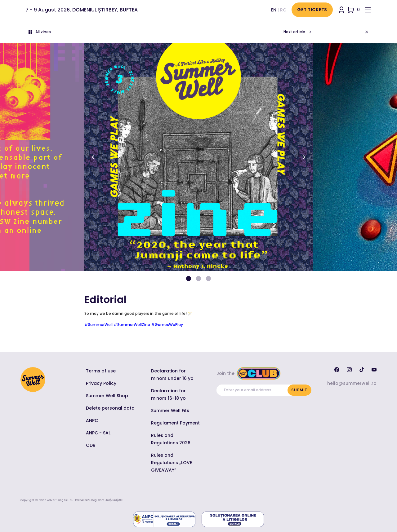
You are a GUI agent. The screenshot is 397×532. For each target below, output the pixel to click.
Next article (298, 32)
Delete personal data (110, 408)
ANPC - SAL (98, 433)
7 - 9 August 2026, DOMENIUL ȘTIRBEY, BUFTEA (82, 10)
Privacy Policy (101, 383)
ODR (91, 445)
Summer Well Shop (107, 396)
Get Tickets (312, 10)
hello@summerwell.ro (352, 383)
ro (283, 10)
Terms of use (101, 371)
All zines (39, 32)
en (274, 10)
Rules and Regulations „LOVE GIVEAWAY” (172, 463)
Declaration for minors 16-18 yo (168, 394)
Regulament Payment (175, 423)
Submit (299, 390)
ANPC (92, 420)
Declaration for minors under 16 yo (172, 375)
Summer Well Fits (170, 411)
